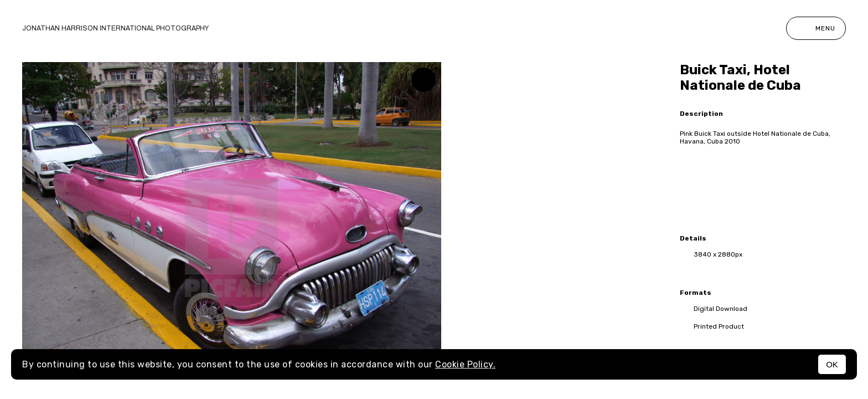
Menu (816, 28)
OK (832, 364)
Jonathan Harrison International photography (115, 28)
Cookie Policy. (465, 364)
